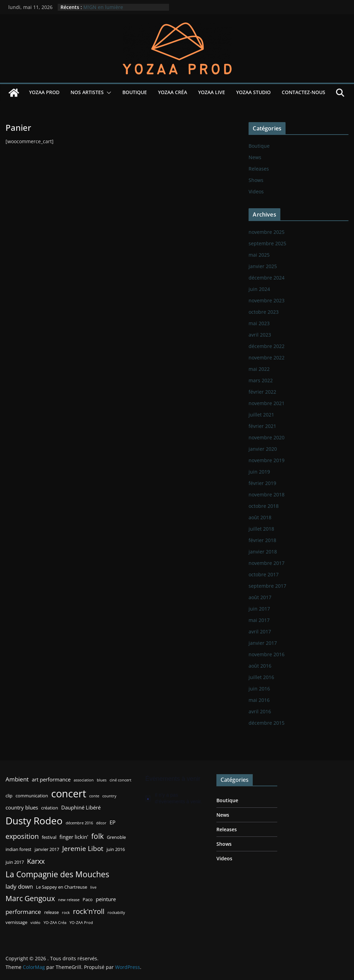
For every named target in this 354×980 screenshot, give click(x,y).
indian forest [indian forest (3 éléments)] (18, 849)
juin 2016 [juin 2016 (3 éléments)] (116, 849)
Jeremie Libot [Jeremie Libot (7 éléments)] (83, 848)
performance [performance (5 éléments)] (23, 912)
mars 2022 (261, 380)
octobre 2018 (264, 506)
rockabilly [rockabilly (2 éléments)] (116, 913)
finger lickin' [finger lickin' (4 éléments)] (74, 837)
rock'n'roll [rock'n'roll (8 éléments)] (89, 911)
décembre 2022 (267, 346)
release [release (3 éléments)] (52, 912)
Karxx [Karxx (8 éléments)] (36, 861)
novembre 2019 (267, 460)
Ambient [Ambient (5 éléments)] (17, 779)
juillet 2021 (261, 415)
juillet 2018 (261, 529)
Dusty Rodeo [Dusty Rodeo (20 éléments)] (34, 821)
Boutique (135, 92)
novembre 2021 (267, 403)
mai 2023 (259, 323)
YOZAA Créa (173, 92)
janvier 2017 (263, 643)
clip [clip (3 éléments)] (9, 796)
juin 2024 (259, 289)
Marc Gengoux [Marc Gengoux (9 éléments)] (30, 898)
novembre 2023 (267, 300)
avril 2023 (260, 335)
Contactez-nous (304, 92)
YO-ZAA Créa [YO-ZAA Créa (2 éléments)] (55, 923)
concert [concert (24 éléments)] (69, 794)
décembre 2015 (267, 723)
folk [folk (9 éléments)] (97, 836)
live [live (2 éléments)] (93, 887)
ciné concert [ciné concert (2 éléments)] (120, 780)
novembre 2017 (267, 563)
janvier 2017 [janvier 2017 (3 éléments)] (47, 849)
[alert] (176, 799)
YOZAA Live (212, 92)
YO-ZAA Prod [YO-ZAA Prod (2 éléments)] (81, 923)
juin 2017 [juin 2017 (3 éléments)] (15, 862)
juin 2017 (259, 609)
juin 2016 (259, 689)
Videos (256, 191)
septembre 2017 (267, 586)
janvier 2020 (263, 449)
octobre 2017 (264, 574)
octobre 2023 (264, 312)
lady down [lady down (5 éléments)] (19, 886)
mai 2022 (259, 369)
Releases (259, 169)
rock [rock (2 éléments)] (66, 913)
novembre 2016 (267, 654)
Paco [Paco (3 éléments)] (88, 899)
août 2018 (260, 517)
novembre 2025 (267, 232)
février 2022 (262, 392)
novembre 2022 (267, 358)
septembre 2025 (267, 243)
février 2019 (262, 483)
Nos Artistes (87, 92)
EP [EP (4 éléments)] (113, 822)
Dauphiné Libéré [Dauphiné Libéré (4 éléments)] (81, 807)
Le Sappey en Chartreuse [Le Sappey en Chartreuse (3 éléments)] (62, 887)
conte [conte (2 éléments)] (94, 796)
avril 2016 (260, 711)
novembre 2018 (267, 494)
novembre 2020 (267, 437)
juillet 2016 (261, 677)
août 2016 (260, 666)
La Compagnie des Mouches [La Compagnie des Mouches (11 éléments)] (57, 874)
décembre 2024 (267, 278)
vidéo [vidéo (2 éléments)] (35, 923)
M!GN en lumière (103, 7)
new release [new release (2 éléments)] (69, 900)
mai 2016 (259, 700)
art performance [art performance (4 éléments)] (51, 779)
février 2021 (262, 426)
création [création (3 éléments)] (50, 808)
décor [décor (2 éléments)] (101, 823)
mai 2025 (259, 255)
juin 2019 (259, 472)
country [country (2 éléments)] (109, 796)
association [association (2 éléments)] (84, 780)
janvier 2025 (263, 266)
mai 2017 (259, 620)
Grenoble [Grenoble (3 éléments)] (116, 837)
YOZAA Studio (253, 92)
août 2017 (260, 597)
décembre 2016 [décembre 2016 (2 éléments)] (79, 823)
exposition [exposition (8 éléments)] (22, 836)
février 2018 (262, 540)
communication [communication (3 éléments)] (32, 796)
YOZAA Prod (44, 92)
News (255, 157)
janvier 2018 (263, 552)
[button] (108, 93)
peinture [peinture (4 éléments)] (106, 899)
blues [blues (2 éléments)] (102, 780)
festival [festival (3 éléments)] (49, 837)
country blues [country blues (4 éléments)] (22, 807)
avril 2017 (260, 631)
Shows (256, 180)
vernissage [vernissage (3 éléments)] (16, 922)
